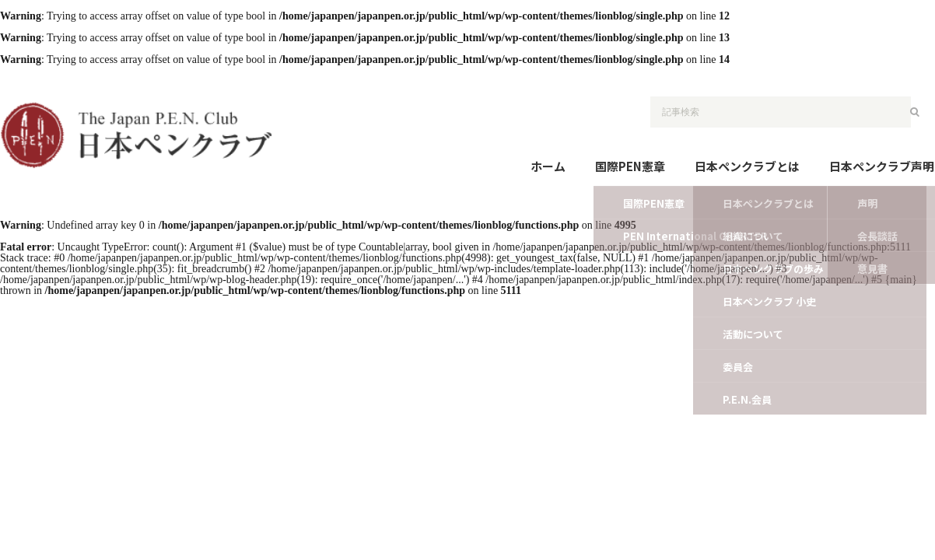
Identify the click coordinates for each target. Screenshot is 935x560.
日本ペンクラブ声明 (882, 166)
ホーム (548, 166)
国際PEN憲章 (630, 166)
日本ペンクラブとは (747, 166)
